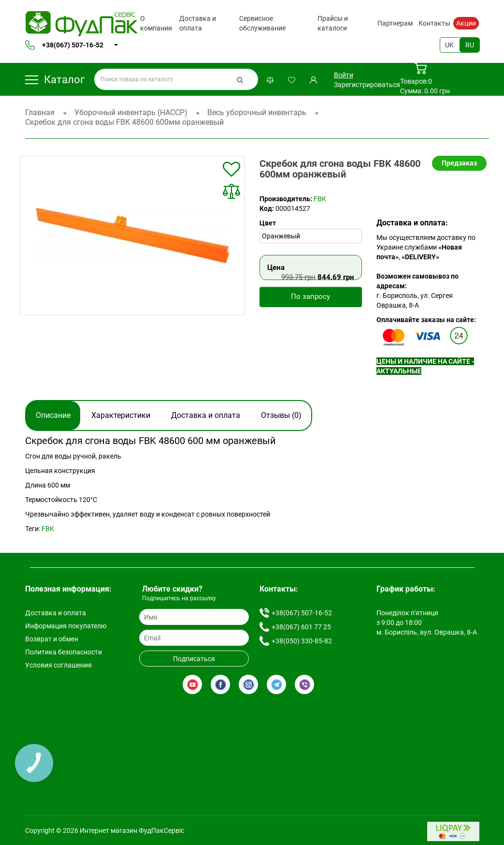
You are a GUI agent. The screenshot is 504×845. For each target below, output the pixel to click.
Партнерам (395, 23)
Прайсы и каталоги (333, 23)
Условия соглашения (58, 665)
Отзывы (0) (281, 415)
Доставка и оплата (198, 23)
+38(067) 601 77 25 (301, 627)
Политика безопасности (64, 652)
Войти (344, 75)
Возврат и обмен (52, 639)
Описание (53, 415)
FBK (320, 199)
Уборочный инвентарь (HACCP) (131, 112)
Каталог (55, 80)
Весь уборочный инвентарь (257, 112)
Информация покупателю (66, 626)
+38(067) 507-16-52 (73, 45)
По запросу (310, 296)
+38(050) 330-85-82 (302, 641)
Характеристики (121, 415)
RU (470, 45)
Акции (466, 23)
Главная (40, 112)
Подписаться (194, 659)
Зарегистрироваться (367, 85)
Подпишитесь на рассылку (179, 598)
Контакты (434, 23)
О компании (156, 23)
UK (449, 45)
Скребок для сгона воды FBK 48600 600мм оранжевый (124, 122)
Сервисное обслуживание (262, 23)
